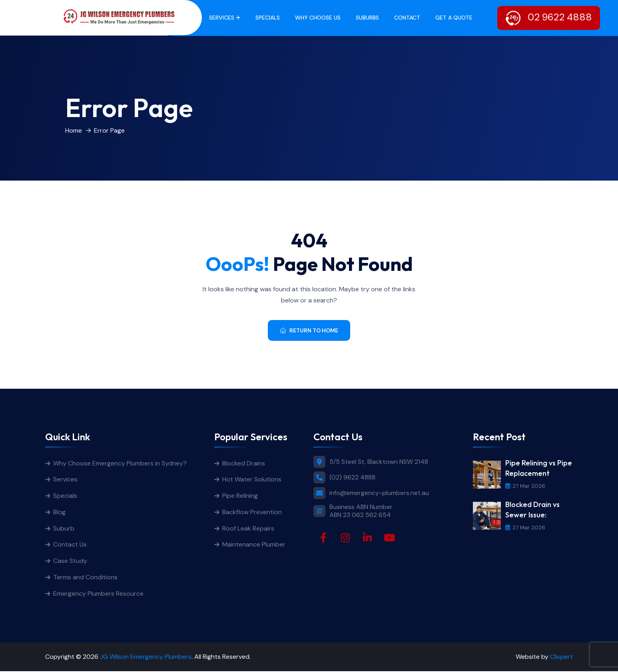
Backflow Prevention (252, 512)
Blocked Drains (244, 463)
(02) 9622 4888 (352, 477)
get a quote (454, 18)
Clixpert (561, 657)
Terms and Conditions (85, 578)
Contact (407, 18)
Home (74, 130)
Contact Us (70, 545)
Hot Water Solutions (252, 480)
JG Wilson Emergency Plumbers (146, 657)
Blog (59, 512)
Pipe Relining (240, 496)
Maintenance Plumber (254, 545)
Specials (268, 18)
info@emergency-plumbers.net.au (379, 493)
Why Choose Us (318, 18)
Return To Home (309, 330)
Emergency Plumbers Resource (98, 594)
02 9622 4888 (549, 18)
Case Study (70, 562)
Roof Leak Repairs (248, 529)
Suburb (64, 529)
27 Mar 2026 (525, 486)
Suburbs (367, 18)
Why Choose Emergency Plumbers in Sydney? (121, 463)
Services (222, 18)
